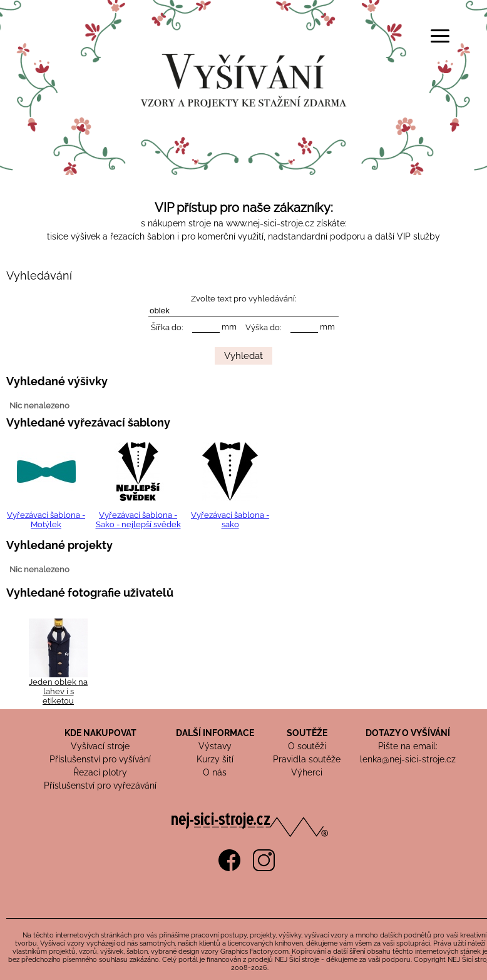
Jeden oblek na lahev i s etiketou (58, 691)
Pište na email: (408, 746)
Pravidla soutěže (307, 759)
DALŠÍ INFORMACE (215, 733)
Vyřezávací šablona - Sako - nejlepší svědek (138, 520)
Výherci (307, 772)
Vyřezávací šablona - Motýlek (46, 520)
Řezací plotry (100, 772)
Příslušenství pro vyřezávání (100, 786)
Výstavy (215, 746)
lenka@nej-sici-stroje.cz (408, 759)
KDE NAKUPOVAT (100, 733)
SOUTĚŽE (307, 733)
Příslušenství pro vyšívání (100, 759)
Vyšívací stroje (100, 746)
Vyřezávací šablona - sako (230, 520)
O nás (215, 772)
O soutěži (307, 746)
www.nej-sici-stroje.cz (270, 223)
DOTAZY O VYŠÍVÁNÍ (408, 733)
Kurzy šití (215, 759)
